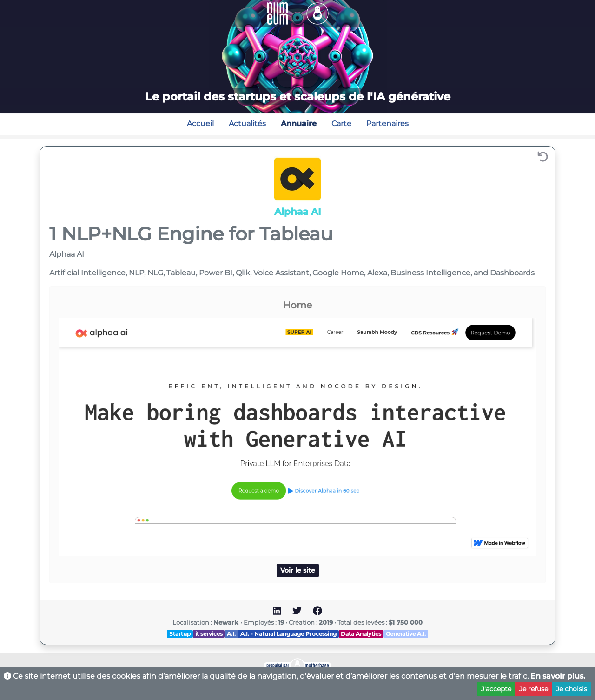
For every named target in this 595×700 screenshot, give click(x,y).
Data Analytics (361, 634)
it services (209, 634)
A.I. (231, 634)
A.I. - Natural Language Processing (288, 634)
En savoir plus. (558, 676)
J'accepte (496, 689)
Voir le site (298, 570)
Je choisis (572, 689)
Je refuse (534, 689)
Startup (180, 634)
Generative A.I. (406, 634)
